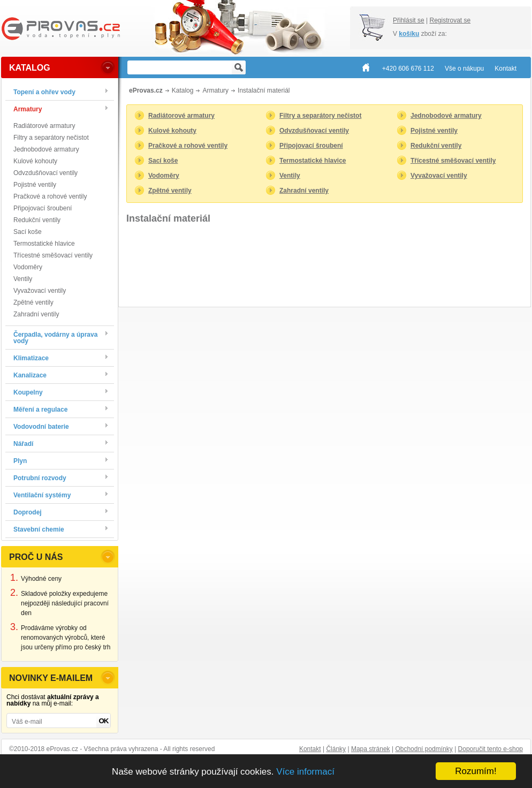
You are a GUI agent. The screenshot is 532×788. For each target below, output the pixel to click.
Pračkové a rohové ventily (50, 196)
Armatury (215, 90)
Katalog (183, 90)
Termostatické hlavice (44, 244)
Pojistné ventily (35, 185)
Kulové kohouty (35, 161)
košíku (409, 34)
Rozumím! (476, 771)
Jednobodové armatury (46, 149)
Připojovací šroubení (43, 208)
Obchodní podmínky (424, 749)
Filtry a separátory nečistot (51, 138)
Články (336, 749)
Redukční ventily (37, 220)
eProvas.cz (146, 90)
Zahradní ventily (36, 314)
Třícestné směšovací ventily (53, 255)
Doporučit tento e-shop (491, 749)
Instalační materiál (264, 90)
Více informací (305, 772)
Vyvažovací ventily (40, 291)
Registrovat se (450, 20)
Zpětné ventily (33, 302)
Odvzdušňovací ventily (45, 173)
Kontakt (310, 749)
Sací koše (28, 232)
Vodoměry (28, 267)
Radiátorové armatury (44, 126)
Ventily (23, 279)
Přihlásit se (409, 20)
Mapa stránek (371, 749)
